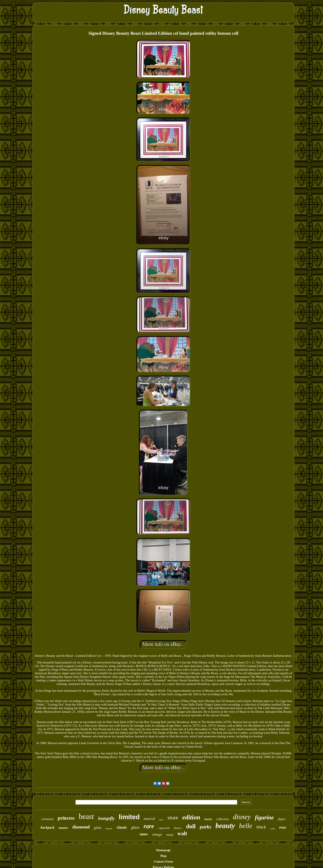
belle (246, 826)
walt (182, 833)
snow (144, 834)
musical (150, 819)
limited (129, 817)
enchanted (47, 819)
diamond (81, 827)
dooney (109, 828)
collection (222, 819)
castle (272, 829)
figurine (264, 817)
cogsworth (164, 828)
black (261, 827)
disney (242, 817)
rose (283, 827)
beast (86, 817)
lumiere (63, 828)
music (170, 835)
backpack (47, 827)
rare (149, 826)
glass (135, 827)
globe (98, 828)
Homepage (163, 850)
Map (163, 856)
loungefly (106, 818)
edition (191, 817)
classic (122, 827)
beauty (225, 826)
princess (66, 818)
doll (191, 826)
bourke (208, 819)
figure (282, 819)
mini (161, 820)
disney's (178, 828)
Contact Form (163, 861)
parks (206, 827)
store (173, 818)
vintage (157, 834)
